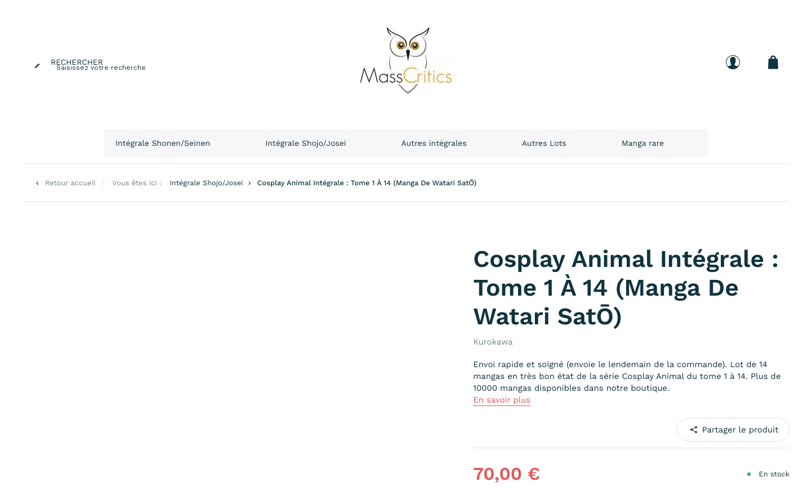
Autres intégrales (460, 140)
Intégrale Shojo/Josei (360, 140)
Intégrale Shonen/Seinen (242, 140)
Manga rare (602, 140)
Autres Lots (538, 140)
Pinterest (719, 422)
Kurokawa (493, 334)
